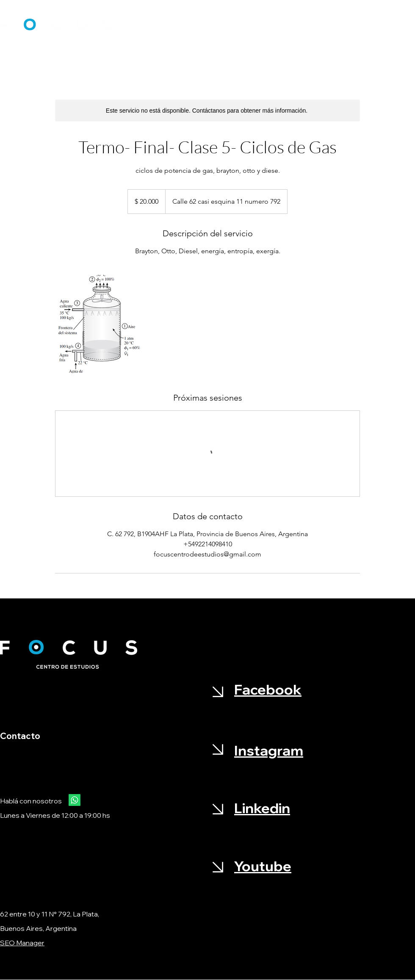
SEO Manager (22, 943)
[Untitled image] (104, 324)
